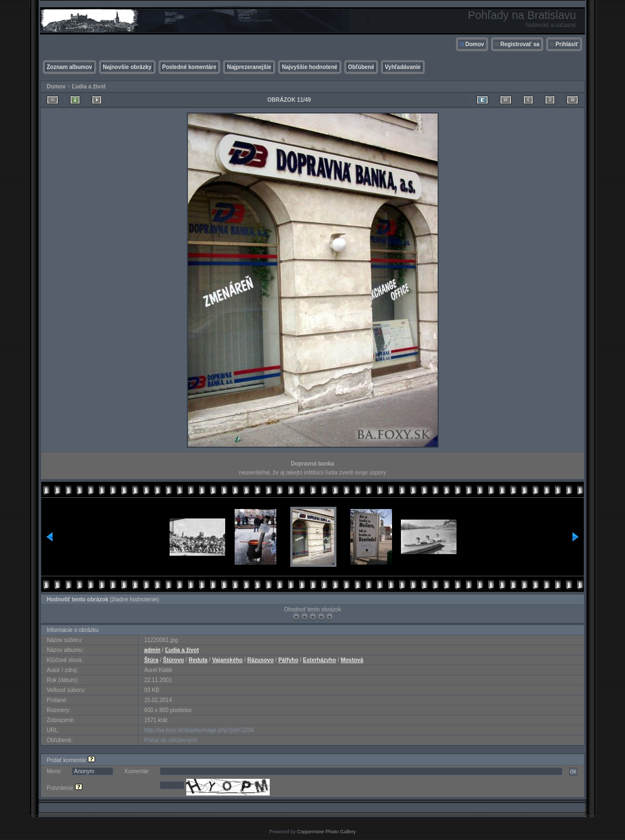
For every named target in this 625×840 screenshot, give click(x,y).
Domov (475, 44)
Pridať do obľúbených (171, 740)
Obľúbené (361, 67)
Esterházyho (319, 660)
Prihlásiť (567, 44)
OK (573, 772)
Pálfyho (288, 660)
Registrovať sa (520, 44)
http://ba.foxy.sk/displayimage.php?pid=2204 (199, 730)
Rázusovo (261, 660)
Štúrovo (173, 660)
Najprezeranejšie (249, 67)
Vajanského (227, 660)
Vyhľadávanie (403, 67)
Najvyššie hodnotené (310, 67)
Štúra (151, 660)
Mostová (352, 660)
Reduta (198, 660)
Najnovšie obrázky (127, 67)
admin (152, 650)
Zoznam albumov (70, 67)
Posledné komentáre (190, 67)
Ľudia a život (89, 87)
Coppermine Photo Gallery (326, 832)
